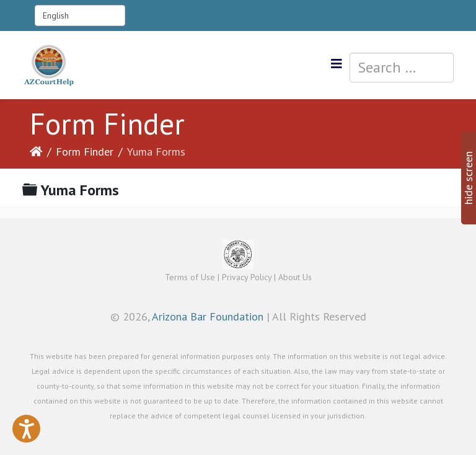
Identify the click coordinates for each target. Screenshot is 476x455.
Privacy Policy (247, 277)
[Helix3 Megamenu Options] (337, 64)
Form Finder (85, 152)
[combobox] (402, 68)
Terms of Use (190, 277)
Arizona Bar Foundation (208, 316)
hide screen (468, 178)
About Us (295, 277)
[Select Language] (80, 15)
